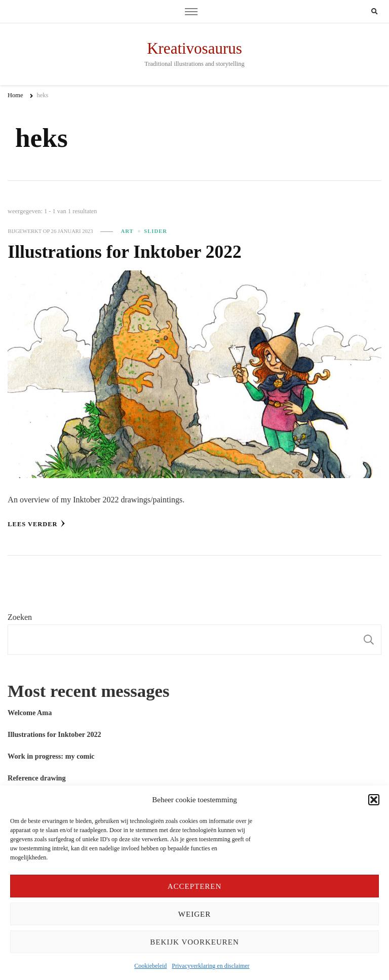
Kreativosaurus (194, 48)
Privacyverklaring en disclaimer (210, 966)
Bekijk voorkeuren (194, 942)
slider (155, 231)
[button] (374, 800)
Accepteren (195, 886)
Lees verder (36, 523)
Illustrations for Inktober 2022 (124, 252)
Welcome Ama (30, 713)
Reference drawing (37, 778)
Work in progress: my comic (51, 756)
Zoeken (20, 617)
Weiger (194, 914)
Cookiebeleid (150, 966)
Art (127, 231)
